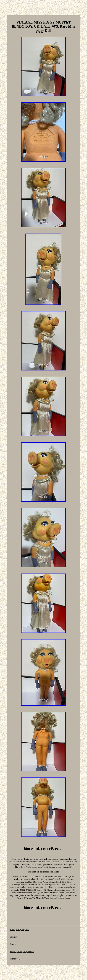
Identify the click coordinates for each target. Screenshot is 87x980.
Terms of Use (16, 959)
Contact (14, 944)
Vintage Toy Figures (19, 929)
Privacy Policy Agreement (22, 951)
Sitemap (14, 937)
